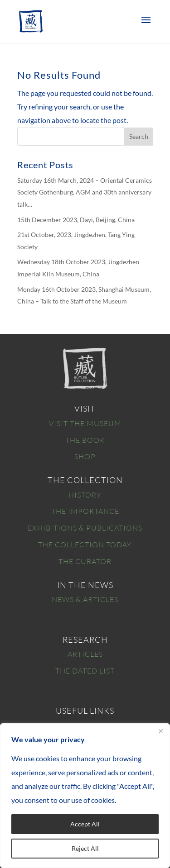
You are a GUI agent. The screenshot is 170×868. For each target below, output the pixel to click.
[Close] (160, 731)
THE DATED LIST (85, 671)
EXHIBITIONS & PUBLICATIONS (85, 528)
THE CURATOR (85, 561)
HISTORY (85, 495)
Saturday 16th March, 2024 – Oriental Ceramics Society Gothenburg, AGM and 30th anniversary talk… (85, 192)
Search (139, 136)
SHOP (85, 456)
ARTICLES (85, 654)
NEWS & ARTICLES (85, 599)
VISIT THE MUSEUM (85, 423)
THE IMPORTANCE (85, 511)
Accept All (85, 824)
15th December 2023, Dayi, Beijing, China (76, 220)
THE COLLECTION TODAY (85, 545)
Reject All (85, 848)
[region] (85, 796)
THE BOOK (85, 440)
